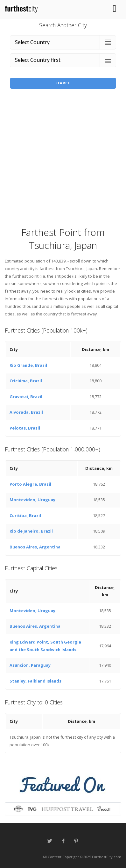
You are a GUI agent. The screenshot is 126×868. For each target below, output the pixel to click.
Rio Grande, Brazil (28, 365)
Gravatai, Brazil (26, 397)
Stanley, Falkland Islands (35, 681)
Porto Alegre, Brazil (30, 484)
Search (63, 83)
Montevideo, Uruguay (32, 500)
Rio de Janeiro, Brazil (31, 531)
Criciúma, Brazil (26, 381)
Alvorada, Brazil (26, 412)
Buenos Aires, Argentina (35, 547)
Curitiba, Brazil (25, 515)
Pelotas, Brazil (25, 428)
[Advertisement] (63, 160)
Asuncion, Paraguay (30, 665)
